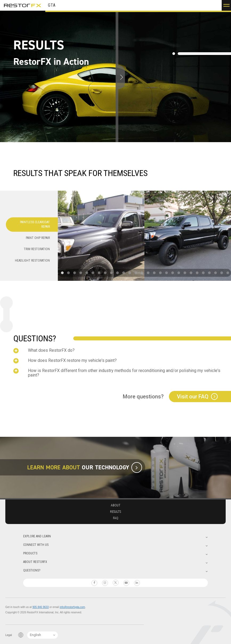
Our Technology (106, 467)
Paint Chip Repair (38, 238)
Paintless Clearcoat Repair (35, 224)
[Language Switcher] (42, 635)
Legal (9, 635)
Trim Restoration (37, 249)
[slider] (116, 77)
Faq (116, 518)
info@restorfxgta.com (72, 607)
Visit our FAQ (193, 397)
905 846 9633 (41, 607)
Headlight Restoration (32, 261)
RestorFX (23, 5)
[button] (226, 5)
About (116, 505)
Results (115, 512)
